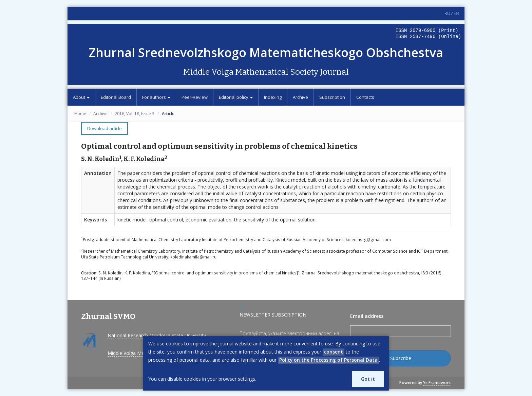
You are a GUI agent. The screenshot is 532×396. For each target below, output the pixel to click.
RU (447, 13)
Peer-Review (195, 97)
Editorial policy (236, 97)
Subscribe (401, 358)
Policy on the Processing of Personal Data (329, 360)
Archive (300, 97)
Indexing (273, 97)
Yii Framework (437, 383)
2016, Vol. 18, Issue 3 (135, 114)
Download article (104, 128)
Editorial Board (116, 97)
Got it (368, 379)
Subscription (332, 97)
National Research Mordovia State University (157, 335)
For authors (156, 97)
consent (334, 352)
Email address (367, 316)
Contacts (365, 97)
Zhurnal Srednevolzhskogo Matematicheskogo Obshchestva (266, 52)
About (81, 97)
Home (80, 114)
